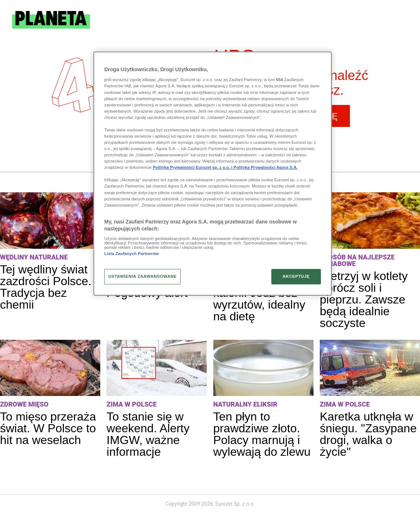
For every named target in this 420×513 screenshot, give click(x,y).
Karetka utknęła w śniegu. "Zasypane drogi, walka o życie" (368, 434)
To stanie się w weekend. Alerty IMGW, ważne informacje (148, 434)
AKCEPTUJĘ (296, 276)
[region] (213, 174)
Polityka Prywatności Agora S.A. (266, 167)
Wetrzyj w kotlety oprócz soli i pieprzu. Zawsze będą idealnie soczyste (364, 299)
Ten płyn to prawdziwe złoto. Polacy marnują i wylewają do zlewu (262, 434)
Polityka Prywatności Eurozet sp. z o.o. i (193, 167)
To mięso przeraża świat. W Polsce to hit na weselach (48, 428)
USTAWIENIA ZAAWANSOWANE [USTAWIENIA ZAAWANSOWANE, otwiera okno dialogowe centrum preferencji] (142, 276)
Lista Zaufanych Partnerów (131, 254)
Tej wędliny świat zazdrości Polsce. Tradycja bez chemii (46, 287)
